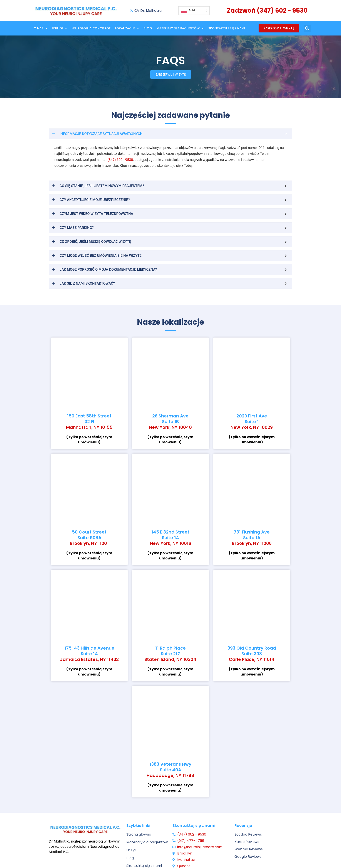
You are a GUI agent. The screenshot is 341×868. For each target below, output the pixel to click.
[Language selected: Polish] (194, 11)
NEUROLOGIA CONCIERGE (91, 28)
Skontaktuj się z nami (227, 28)
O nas (41, 28)
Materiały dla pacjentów (180, 28)
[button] (307, 28)
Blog (148, 28)
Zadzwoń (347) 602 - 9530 (267, 11)
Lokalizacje (127, 28)
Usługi (59, 28)
